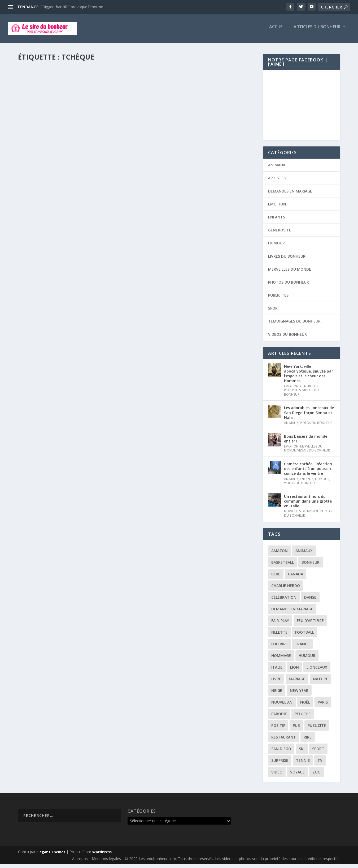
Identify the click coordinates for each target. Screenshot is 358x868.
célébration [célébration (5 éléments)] (284, 601)
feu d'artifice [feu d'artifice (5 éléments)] (310, 624)
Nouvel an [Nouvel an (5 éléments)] (282, 706)
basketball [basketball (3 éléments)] (283, 566)
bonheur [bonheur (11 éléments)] (311, 566)
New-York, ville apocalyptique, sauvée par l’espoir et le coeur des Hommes (309, 377)
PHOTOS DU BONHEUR (289, 286)
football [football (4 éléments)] (305, 636)
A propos (80, 862)
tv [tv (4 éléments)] (320, 764)
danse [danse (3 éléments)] (310, 601)
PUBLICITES (278, 299)
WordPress (102, 856)
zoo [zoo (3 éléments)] (316, 776)
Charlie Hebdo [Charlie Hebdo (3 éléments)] (286, 589)
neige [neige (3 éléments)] (277, 694)
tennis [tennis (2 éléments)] (303, 764)
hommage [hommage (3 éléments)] (281, 659)
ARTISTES (277, 182)
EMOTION (277, 208)
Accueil (277, 31)
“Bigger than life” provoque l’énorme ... (74, 7)
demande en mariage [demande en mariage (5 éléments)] (292, 613)
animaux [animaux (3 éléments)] (304, 554)
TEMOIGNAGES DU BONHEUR (294, 325)
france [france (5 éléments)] (302, 648)
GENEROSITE (280, 234)
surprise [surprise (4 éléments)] (280, 764)
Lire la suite (39, 123)
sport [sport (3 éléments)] (318, 752)
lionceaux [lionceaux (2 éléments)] (317, 671)
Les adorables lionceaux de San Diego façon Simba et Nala (309, 416)
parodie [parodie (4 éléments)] (279, 717)
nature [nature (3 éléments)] (320, 683)
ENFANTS (277, 221)
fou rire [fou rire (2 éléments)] (280, 648)
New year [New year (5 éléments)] (299, 694)
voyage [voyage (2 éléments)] (297, 776)
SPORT (108, 90)
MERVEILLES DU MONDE (84, 90)
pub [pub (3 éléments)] (296, 729)
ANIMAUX (277, 169)
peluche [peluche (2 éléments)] (303, 717)
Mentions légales (106, 862)
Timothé (36, 90)
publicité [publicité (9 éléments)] (317, 729)
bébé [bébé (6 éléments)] (276, 578)
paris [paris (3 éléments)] (323, 706)
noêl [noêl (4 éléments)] (305, 706)
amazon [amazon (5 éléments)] (280, 554)
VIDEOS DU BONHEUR (287, 338)
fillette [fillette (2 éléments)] (279, 636)
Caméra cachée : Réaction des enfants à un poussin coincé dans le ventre (308, 472)
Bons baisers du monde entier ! (306, 442)
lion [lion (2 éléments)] (294, 671)
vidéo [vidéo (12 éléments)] (277, 776)
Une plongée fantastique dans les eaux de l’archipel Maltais (75, 79)
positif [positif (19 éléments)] (278, 729)
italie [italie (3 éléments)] (277, 671)
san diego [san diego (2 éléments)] (281, 752)
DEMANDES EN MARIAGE (290, 195)
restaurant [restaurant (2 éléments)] (284, 741)
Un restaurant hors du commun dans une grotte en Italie (308, 505)
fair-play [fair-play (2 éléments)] (280, 624)
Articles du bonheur (317, 31)
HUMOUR (276, 247)
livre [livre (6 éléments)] (276, 683)
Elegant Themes (51, 856)
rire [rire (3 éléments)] (308, 741)
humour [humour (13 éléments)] (307, 659)
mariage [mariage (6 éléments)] (297, 683)
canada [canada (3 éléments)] (296, 578)
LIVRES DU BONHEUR (287, 260)
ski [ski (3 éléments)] (302, 752)
